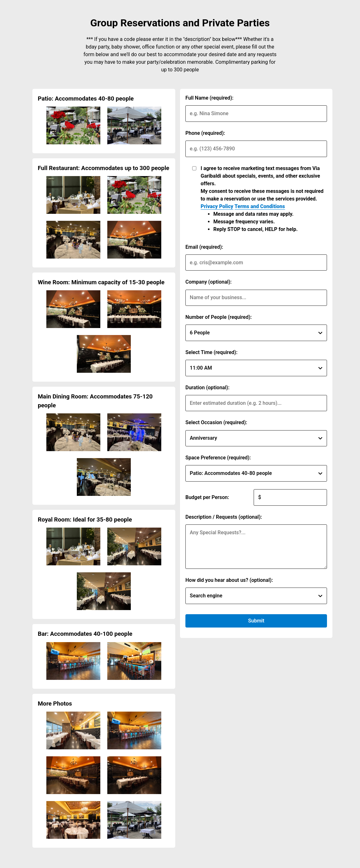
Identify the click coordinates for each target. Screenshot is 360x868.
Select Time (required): (211, 352)
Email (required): (204, 247)
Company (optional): (209, 282)
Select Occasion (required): (216, 422)
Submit (256, 621)
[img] (73, 125)
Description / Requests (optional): (224, 517)
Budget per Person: (207, 497)
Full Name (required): (209, 98)
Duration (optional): (207, 388)
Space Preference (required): (218, 458)
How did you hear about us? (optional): (229, 580)
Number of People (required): (219, 317)
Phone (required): (205, 133)
